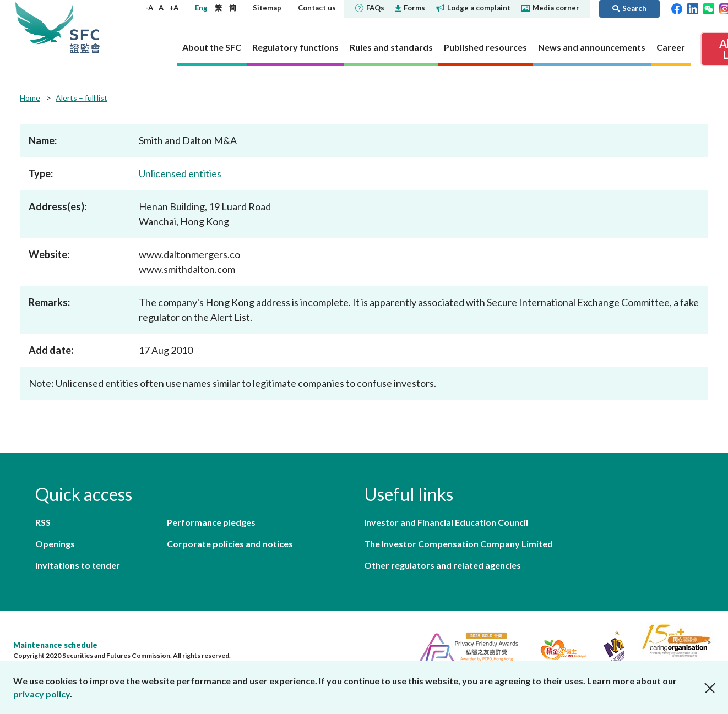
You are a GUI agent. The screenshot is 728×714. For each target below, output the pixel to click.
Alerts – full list (82, 98)
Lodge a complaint (473, 8)
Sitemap (267, 8)
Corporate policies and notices (230, 544)
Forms (410, 8)
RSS (43, 522)
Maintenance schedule (55, 645)
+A (174, 8)
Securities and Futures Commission (85, 27)
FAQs (370, 8)
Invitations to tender (78, 565)
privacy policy (42, 694)
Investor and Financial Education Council (446, 522)
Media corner (550, 8)
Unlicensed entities (180, 173)
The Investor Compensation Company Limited (458, 544)
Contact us (317, 8)
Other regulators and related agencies (442, 565)
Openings (55, 544)
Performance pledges (211, 522)
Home (30, 98)
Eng (201, 8)
